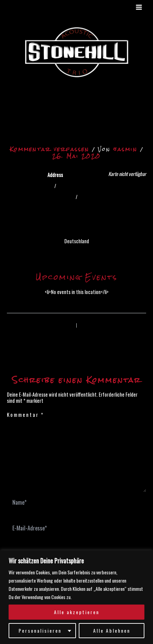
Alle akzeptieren (77, 612)
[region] (76, 597)
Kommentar (25, 414)
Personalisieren (40, 630)
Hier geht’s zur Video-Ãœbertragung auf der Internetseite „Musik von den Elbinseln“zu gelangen (78, 115)
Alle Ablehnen (112, 630)
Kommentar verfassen (50, 149)
